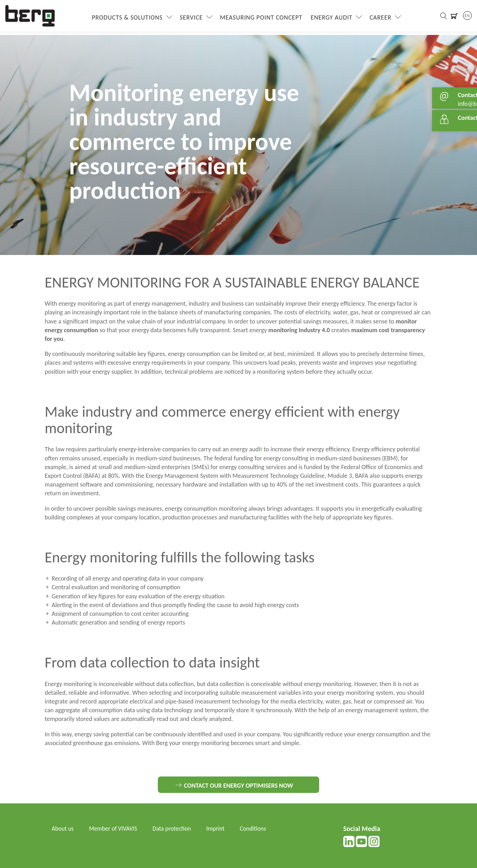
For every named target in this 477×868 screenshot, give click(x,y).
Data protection (175, 829)
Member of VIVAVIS (115, 829)
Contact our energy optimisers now (239, 786)
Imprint (220, 829)
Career (379, 19)
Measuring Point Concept (259, 19)
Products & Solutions (126, 19)
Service (190, 19)
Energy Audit (330, 19)
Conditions (259, 829)
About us (63, 829)
